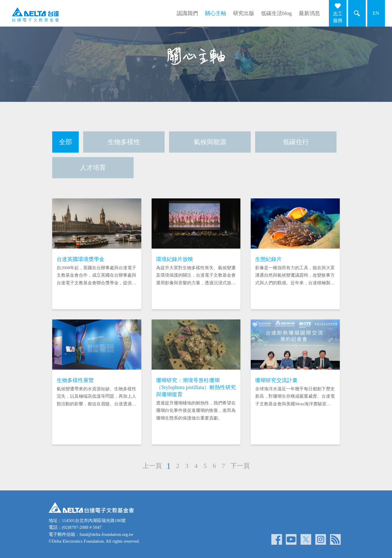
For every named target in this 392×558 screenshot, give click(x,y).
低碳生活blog (276, 13)
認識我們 (187, 13)
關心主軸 (216, 13)
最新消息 (309, 13)
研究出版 (244, 13)
